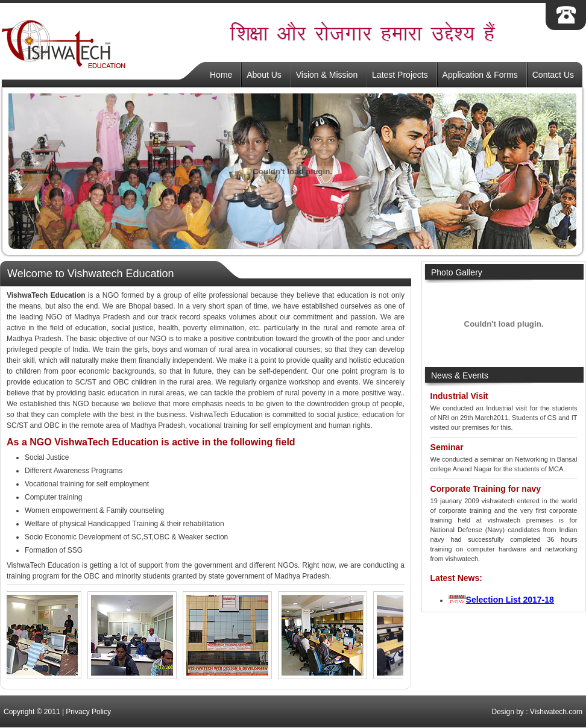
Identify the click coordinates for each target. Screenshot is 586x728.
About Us (264, 75)
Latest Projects (400, 75)
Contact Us (553, 75)
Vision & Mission (327, 75)
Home (221, 75)
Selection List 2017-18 (510, 600)
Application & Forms (480, 75)
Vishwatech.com (556, 712)
